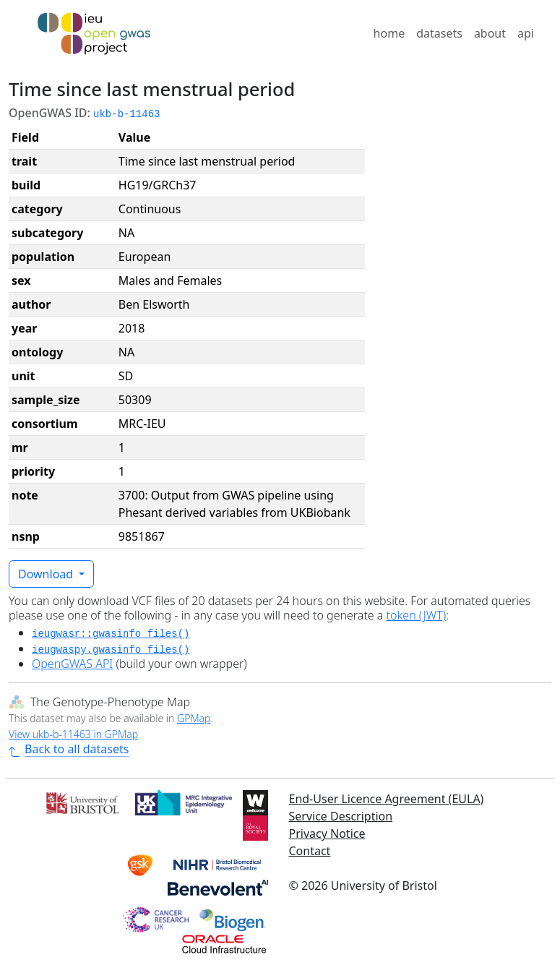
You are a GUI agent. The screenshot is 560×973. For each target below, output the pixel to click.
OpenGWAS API (72, 664)
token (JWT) (417, 615)
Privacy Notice (327, 833)
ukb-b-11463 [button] (126, 114)
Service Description (341, 816)
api (526, 33)
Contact (310, 851)
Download (47, 574)
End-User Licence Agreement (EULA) (387, 799)
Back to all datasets (69, 749)
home (389, 33)
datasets (439, 33)
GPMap (194, 718)
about (490, 33)
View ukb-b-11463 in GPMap (73, 734)
